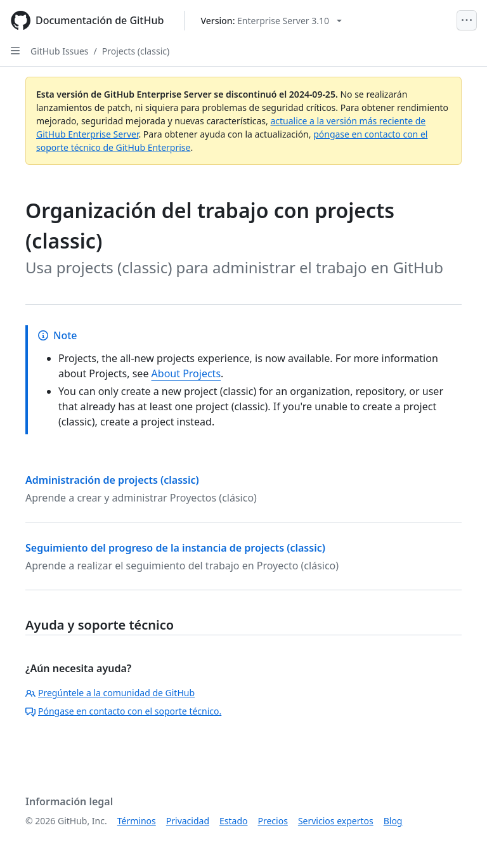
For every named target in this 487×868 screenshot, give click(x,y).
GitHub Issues (60, 51)
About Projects (186, 373)
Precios (273, 821)
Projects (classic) (136, 51)
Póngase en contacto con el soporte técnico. (123, 711)
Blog (393, 821)
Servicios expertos (336, 821)
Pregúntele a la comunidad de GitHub (110, 693)
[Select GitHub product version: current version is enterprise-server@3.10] (271, 21)
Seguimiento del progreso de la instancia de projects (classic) (175, 548)
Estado (233, 821)
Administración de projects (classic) (112, 480)
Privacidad (188, 821)
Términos (137, 821)
